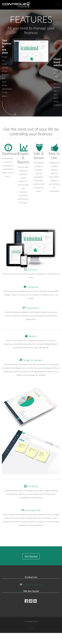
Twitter (31, 601)
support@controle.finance (32, 584)
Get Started (31, 556)
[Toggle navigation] (58, 5)
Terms (31, 628)
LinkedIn (35, 601)
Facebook (26, 601)
